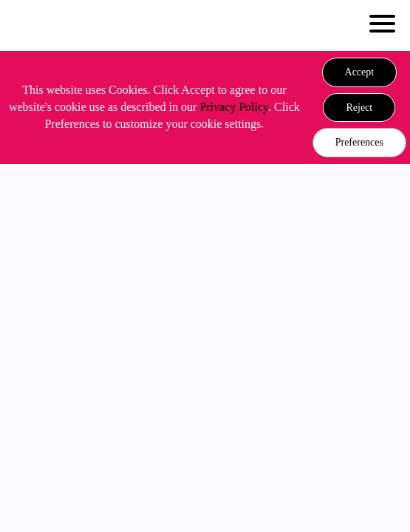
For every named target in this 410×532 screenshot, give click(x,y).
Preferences (359, 142)
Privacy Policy (234, 107)
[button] (360, 72)
